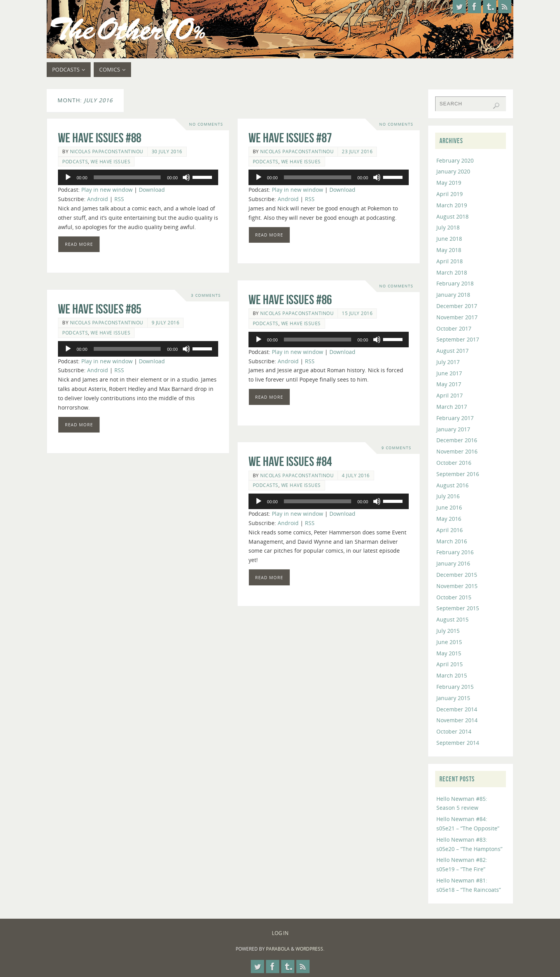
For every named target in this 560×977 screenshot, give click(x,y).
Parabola (278, 949)
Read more (79, 244)
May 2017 (449, 384)
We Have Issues (110, 161)
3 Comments (206, 295)
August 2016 (452, 485)
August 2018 (452, 216)
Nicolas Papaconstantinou (107, 151)
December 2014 (457, 709)
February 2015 (455, 687)
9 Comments (396, 448)
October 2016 (454, 463)
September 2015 (458, 608)
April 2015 (450, 664)
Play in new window (107, 190)
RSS (119, 199)
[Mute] (186, 177)
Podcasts (75, 161)
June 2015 (449, 642)
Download (152, 190)
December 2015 (457, 575)
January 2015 (453, 698)
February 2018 (455, 283)
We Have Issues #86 (290, 300)
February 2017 (455, 418)
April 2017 (450, 395)
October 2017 (454, 328)
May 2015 (449, 653)
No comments (206, 124)
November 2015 (457, 586)
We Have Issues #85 (100, 309)
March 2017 (452, 407)
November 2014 (457, 720)
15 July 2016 (357, 313)
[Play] (68, 177)
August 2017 (452, 351)
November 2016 (457, 451)
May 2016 (449, 519)
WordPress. (310, 949)
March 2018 (452, 272)
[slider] (127, 177)
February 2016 (455, 552)
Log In (280, 933)
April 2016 (450, 530)
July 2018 (448, 227)
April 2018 (450, 261)
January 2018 (453, 295)
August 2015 (452, 619)
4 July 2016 (356, 475)
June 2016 (449, 507)
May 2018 (449, 250)
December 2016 (457, 440)
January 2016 (453, 563)
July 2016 (448, 496)
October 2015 (454, 597)
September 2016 (458, 474)
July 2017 (448, 362)
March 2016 (452, 541)
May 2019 (449, 183)
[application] (138, 177)
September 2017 (458, 339)
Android (98, 199)
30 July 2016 (167, 151)
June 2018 (449, 239)
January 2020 (453, 171)
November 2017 (457, 317)
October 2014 (454, 731)
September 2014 (458, 743)
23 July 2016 (357, 151)
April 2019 (450, 194)
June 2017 (449, 373)
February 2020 (455, 160)
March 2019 (452, 205)
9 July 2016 (166, 322)
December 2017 (457, 306)
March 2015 (452, 675)
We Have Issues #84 (290, 461)
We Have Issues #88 (100, 138)
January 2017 (453, 429)
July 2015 (448, 631)
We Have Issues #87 (290, 138)
